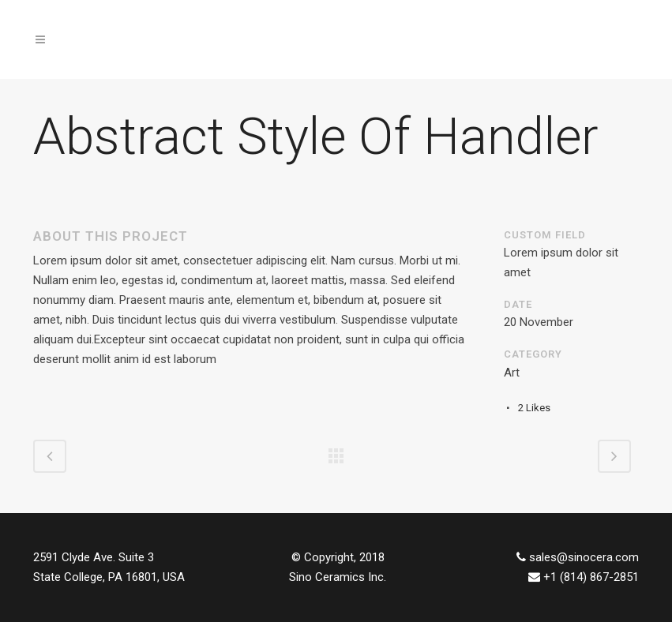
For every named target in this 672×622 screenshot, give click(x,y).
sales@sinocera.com (584, 557)
